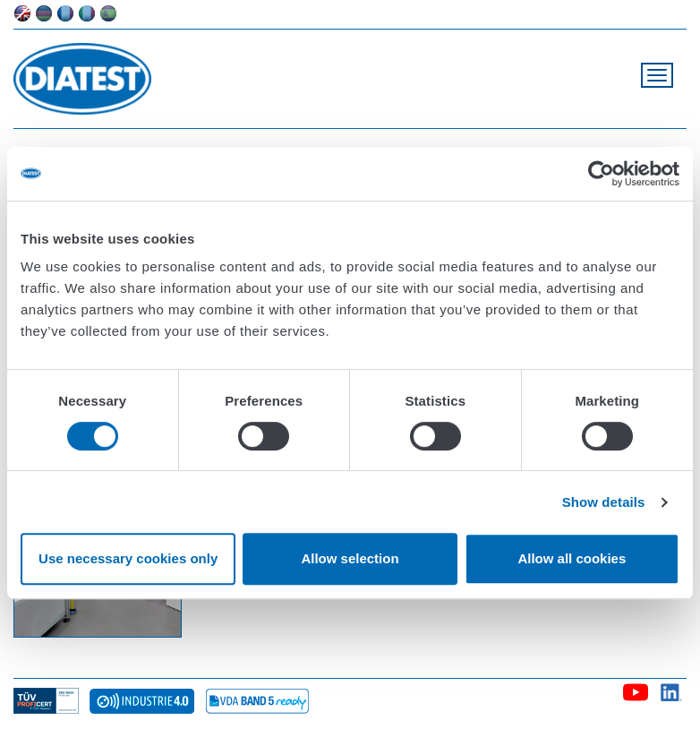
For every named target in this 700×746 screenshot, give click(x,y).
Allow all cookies (572, 558)
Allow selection (350, 558)
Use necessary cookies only (128, 558)
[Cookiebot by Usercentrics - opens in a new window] (601, 174)
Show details (604, 502)
